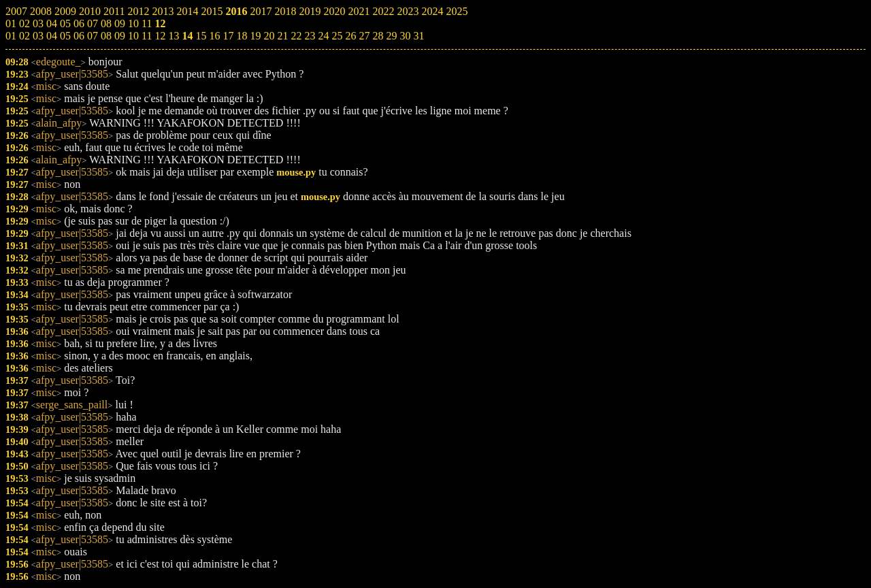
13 (174, 36)
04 (52, 36)
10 (133, 36)
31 (418, 36)
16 (214, 36)
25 (337, 36)
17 (228, 36)
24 (323, 36)
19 (255, 36)
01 (11, 36)
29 (391, 36)
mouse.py (296, 172)
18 (242, 36)
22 (296, 36)
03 (38, 36)
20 (269, 36)
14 (187, 36)
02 (24, 36)
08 (106, 36)
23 (310, 36)
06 (79, 36)
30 (405, 36)
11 (147, 36)
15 (201, 36)
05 (65, 36)
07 (93, 36)
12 (160, 36)
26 (350, 36)
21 (282, 36)
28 (378, 36)
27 (364, 36)
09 (120, 36)
